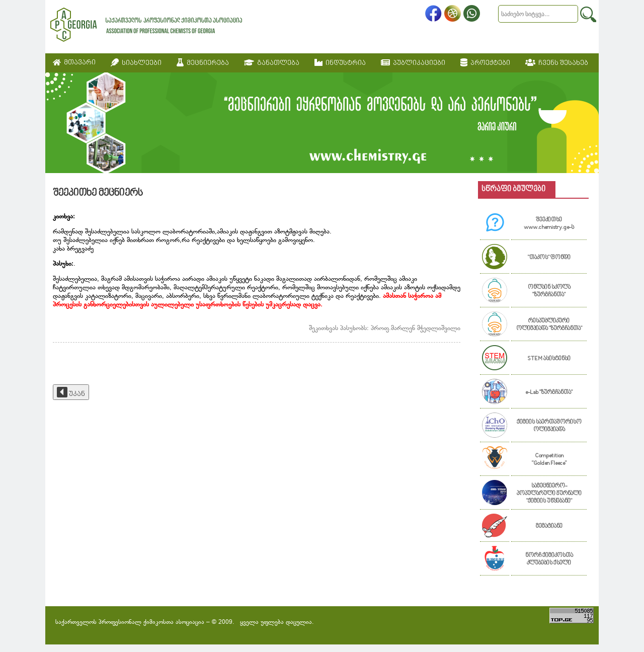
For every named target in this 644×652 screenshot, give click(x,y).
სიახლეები (136, 63)
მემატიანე (549, 526)
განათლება (272, 63)
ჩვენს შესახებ (557, 63)
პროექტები (485, 63)
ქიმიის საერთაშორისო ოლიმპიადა (549, 426)
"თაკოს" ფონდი (549, 258)
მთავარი (74, 63)
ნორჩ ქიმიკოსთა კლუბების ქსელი (549, 559)
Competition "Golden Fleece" (549, 460)
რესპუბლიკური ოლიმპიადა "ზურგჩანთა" (549, 325)
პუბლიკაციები (413, 63)
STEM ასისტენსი (549, 359)
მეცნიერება (203, 63)
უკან (71, 392)
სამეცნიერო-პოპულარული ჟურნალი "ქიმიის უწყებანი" (549, 494)
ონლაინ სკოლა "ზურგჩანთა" (549, 291)
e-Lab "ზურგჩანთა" (549, 393)
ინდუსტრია (340, 63)
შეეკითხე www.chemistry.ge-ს (549, 224)
